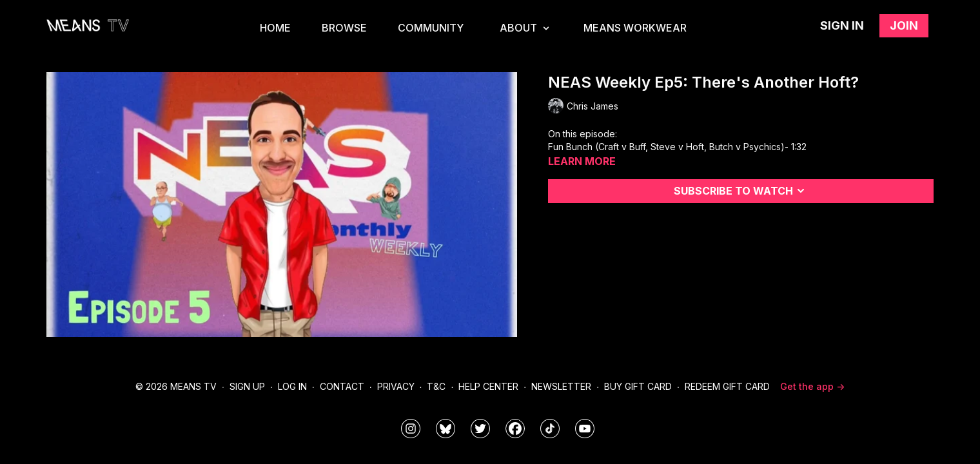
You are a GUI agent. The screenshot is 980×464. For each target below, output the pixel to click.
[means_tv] (411, 429)
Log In (292, 386)
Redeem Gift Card (727, 386)
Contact (342, 386)
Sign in (842, 25)
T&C (436, 386)
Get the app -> (812, 386)
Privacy (396, 386)
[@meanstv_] (550, 429)
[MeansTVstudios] (446, 429)
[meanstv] (515, 429)
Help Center (488, 386)
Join (904, 25)
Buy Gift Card (638, 386)
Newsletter (561, 386)
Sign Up (247, 386)
